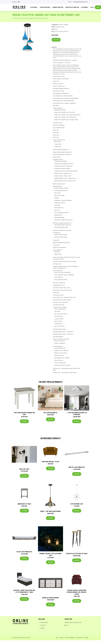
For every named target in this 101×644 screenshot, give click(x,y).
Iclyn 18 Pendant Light (77, 504)
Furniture (61, 25)
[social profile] (19, 2)
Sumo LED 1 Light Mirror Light (77, 467)
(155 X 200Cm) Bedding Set (51, 413)
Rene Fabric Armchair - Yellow (51, 462)
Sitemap (86, 638)
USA (71, 2)
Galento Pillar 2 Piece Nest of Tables (77, 553)
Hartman (43, 625)
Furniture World (45, 7)
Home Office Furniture (72, 7)
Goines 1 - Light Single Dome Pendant (51, 511)
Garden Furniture (58, 7)
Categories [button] (34, 7)
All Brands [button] (84, 7)
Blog (92, 7)
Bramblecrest (45, 622)
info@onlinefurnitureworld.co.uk (81, 2)
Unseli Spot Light (24, 469)
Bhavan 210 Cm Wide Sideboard (51, 598)
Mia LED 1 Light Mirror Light (24, 552)
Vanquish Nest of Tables (24, 504)
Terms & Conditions (70, 638)
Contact (62, 638)
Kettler (43, 628)
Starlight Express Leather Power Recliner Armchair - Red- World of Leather (77, 592)
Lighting (66, 25)
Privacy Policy (79, 638)
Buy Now (56, 40)
